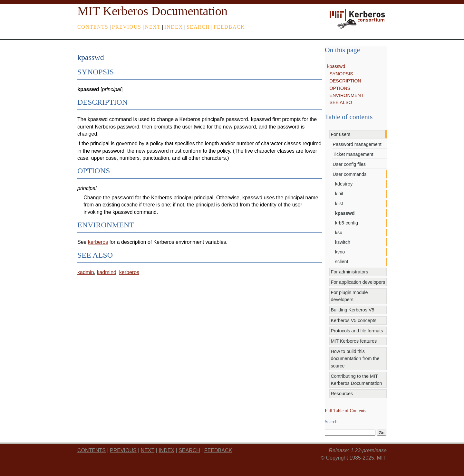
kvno (340, 252)
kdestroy (344, 184)
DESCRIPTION (345, 81)
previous (127, 27)
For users (340, 134)
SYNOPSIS (341, 74)
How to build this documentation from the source (355, 359)
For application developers (358, 282)
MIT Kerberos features (354, 341)
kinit (339, 194)
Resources (342, 394)
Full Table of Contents (346, 411)
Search (198, 27)
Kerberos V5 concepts (353, 320)
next (153, 27)
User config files (349, 164)
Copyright (337, 458)
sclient (342, 262)
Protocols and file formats (357, 331)
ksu (339, 233)
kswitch (343, 242)
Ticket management (353, 154)
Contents (93, 27)
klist (339, 204)
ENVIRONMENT (346, 95)
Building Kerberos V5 (352, 310)
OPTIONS (340, 88)
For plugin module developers (349, 296)
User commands (350, 174)
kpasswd (336, 66)
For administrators (349, 272)
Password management (357, 144)
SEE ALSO (341, 102)
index (174, 27)
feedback (229, 27)
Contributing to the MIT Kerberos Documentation (356, 380)
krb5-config (347, 223)
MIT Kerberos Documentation (152, 11)
